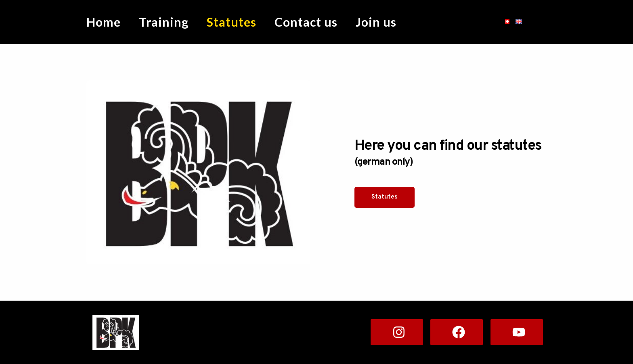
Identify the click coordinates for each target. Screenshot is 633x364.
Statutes (232, 22)
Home (104, 22)
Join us (376, 22)
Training (164, 22)
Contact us (306, 22)
